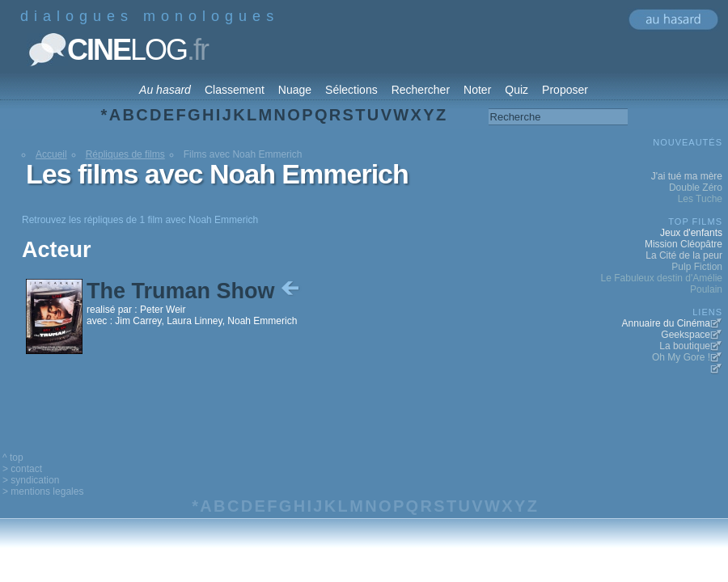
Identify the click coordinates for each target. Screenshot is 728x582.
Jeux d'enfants (691, 233)
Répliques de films (125, 154)
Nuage (295, 90)
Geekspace (686, 335)
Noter (477, 90)
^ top (13, 458)
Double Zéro (696, 188)
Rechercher (421, 90)
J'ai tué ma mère (687, 176)
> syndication (31, 480)
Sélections (351, 90)
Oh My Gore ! (681, 357)
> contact (22, 469)
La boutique (685, 346)
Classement (235, 90)
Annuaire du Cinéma (666, 323)
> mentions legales (43, 491)
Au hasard (165, 90)
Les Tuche (700, 199)
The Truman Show (195, 291)
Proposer (565, 90)
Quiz (516, 90)
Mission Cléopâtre (684, 244)
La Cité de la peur (684, 255)
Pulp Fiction (697, 267)
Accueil (51, 154)
